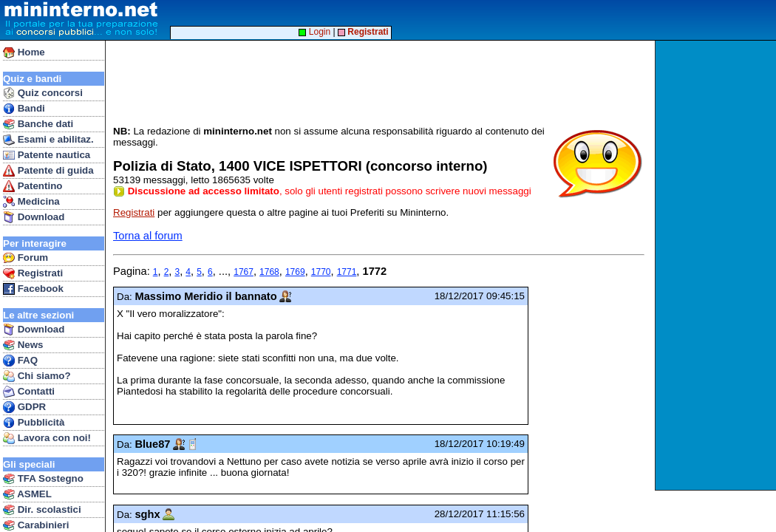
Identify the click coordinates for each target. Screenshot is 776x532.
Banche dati (38, 124)
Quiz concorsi (43, 93)
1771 (347, 272)
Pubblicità (34, 423)
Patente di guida (48, 171)
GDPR (24, 407)
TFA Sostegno (43, 479)
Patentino (33, 186)
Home (24, 52)
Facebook (33, 289)
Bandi (24, 109)
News (23, 345)
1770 (321, 272)
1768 (269, 272)
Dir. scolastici (42, 510)
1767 (244, 272)
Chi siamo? (37, 376)
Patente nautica (47, 155)
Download (34, 217)
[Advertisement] (717, 265)
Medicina (31, 202)
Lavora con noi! (47, 438)
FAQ (20, 361)
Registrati (33, 273)
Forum (25, 258)
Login (314, 32)
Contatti (29, 392)
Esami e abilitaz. (48, 140)
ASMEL (27, 494)
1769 (295, 272)
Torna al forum (148, 236)
